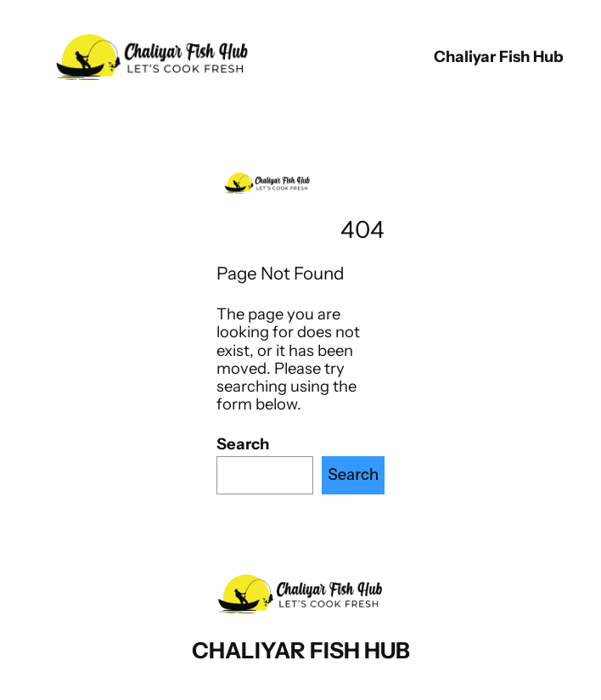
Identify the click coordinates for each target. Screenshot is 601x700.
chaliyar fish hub (499, 56)
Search (243, 444)
